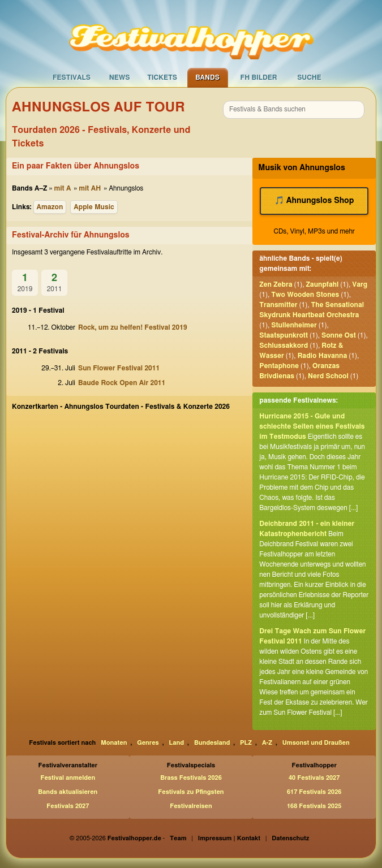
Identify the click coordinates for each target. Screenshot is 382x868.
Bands (207, 77)
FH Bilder (259, 77)
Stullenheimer (294, 325)
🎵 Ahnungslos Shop (314, 201)
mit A (62, 188)
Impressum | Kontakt (229, 838)
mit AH (90, 188)
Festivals (72, 77)
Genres (148, 743)
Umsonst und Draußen (316, 743)
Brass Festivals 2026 (191, 778)
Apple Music (94, 207)
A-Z (267, 743)
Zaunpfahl (323, 284)
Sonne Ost (339, 335)
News (120, 77)
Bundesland (212, 743)
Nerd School (328, 376)
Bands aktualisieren (68, 792)
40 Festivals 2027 (314, 778)
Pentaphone (279, 366)
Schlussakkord (284, 346)
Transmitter (278, 305)
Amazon (50, 207)
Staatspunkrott (284, 335)
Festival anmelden (68, 778)
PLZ (246, 743)
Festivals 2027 (68, 806)
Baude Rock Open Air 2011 (122, 383)
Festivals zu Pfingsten (191, 792)
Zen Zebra (276, 284)
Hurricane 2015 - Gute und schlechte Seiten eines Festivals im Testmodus (312, 426)
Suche (309, 77)
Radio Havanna (323, 356)
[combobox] (294, 110)
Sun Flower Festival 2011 (119, 368)
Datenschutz (290, 838)
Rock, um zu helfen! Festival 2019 (133, 327)
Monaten (114, 743)
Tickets (162, 77)
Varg (360, 284)
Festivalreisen (191, 806)
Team (178, 838)
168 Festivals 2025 (314, 806)
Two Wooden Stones (305, 295)
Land (177, 743)
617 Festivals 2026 (314, 792)
